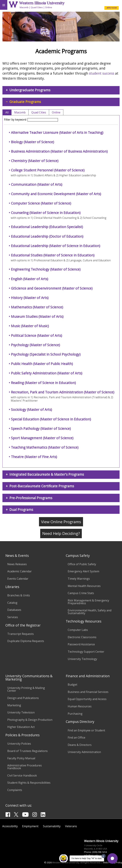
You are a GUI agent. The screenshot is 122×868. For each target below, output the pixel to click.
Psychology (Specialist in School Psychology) (46, 354)
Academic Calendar (19, 571)
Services (13, 617)
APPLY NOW (112, 8)
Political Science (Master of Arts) (36, 335)
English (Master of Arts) (29, 279)
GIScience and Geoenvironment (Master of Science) (52, 288)
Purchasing (75, 714)
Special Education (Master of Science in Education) (51, 419)
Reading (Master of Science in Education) (43, 383)
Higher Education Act (21, 727)
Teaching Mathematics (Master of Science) (45, 447)
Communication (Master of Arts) (37, 184)
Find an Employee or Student (86, 730)
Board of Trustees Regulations (27, 751)
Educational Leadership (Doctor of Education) (47, 236)
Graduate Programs (25, 102)
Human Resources (80, 706)
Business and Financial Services (88, 692)
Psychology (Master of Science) (35, 345)
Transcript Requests (21, 634)
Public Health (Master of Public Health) (42, 364)
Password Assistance (81, 644)
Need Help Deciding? (61, 534)
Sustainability (52, 826)
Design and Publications (23, 698)
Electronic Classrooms (82, 637)
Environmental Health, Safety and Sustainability (90, 612)
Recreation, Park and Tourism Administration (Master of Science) (63, 392)
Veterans (71, 826)
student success (102, 73)
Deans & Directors (80, 745)
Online (49, 7)
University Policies (19, 744)
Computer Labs (78, 630)
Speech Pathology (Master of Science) (41, 429)
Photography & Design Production (30, 720)
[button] (112, 858)
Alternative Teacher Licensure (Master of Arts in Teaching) (57, 132)
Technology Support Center (86, 652)
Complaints (15, 790)
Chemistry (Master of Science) (35, 161)
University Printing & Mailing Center (26, 689)
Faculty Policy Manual (21, 758)
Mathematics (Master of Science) (37, 307)
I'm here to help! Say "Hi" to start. (87, 858)
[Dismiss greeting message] (104, 856)
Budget (72, 685)
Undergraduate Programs (30, 90)
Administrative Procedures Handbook (25, 767)
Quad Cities (37, 7)
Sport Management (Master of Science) (42, 438)
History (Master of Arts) (30, 298)
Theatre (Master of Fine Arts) (34, 457)
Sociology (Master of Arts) (31, 410)
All (7, 112)
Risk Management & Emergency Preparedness (88, 602)
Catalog (12, 603)
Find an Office (76, 738)
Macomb (24, 7)
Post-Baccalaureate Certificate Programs (42, 486)
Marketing (14, 705)
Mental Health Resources (84, 586)
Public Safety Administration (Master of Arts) (47, 373)
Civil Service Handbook (22, 775)
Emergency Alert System (83, 571)
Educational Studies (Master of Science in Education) (53, 255)
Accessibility (10, 826)
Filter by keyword (31, 120)
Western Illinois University (42, 3)
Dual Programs (21, 510)
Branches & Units (19, 595)
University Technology (82, 659)
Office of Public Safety (82, 564)
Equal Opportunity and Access (87, 699)
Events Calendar (18, 579)
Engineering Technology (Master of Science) (46, 269)
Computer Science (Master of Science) (41, 203)
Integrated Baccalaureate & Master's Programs (47, 474)
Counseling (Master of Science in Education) (46, 213)
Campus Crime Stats (81, 593)
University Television (21, 712)
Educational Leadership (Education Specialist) (47, 227)
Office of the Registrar (23, 625)
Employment (30, 826)
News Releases (17, 564)
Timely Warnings (79, 579)
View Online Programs (61, 522)
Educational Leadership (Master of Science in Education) (56, 246)
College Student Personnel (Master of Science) (48, 170)
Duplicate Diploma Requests (26, 641)
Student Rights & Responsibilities (29, 783)
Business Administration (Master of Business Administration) (59, 151)
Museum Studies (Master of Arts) (37, 316)
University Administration (84, 752)
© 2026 (48, 862)
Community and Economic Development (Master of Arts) (56, 194)
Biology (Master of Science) (32, 142)
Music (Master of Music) (30, 326)
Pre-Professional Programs (31, 498)
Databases (14, 610)
